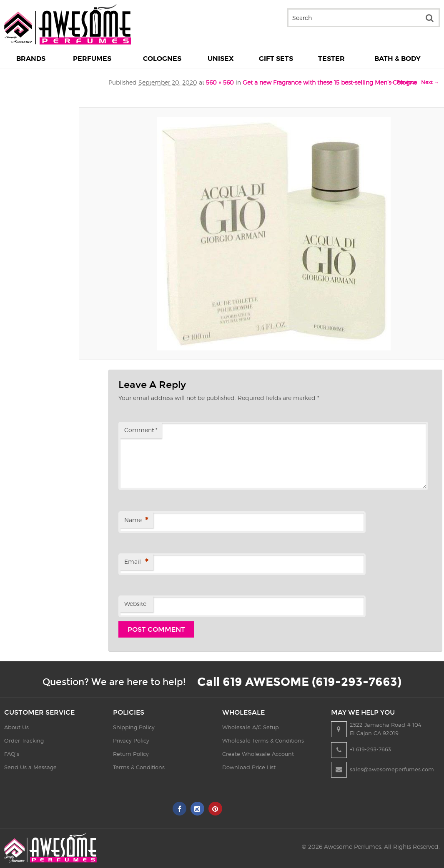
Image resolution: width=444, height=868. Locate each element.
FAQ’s (12, 754)
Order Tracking (24, 740)
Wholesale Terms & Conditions (263, 740)
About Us (16, 727)
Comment (141, 430)
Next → (430, 82)
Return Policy (131, 754)
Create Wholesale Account (258, 754)
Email (136, 562)
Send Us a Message (30, 767)
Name (136, 521)
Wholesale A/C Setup (251, 727)
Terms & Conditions (139, 767)
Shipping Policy (134, 727)
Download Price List (249, 767)
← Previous (403, 82)
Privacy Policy (131, 740)
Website (135, 604)
